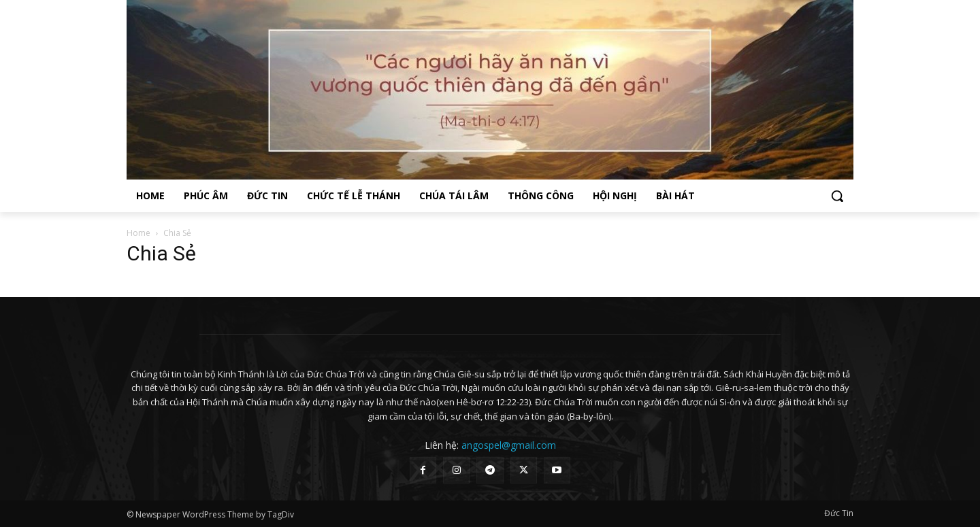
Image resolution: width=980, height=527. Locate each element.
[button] (837, 196)
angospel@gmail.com (509, 445)
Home (138, 233)
